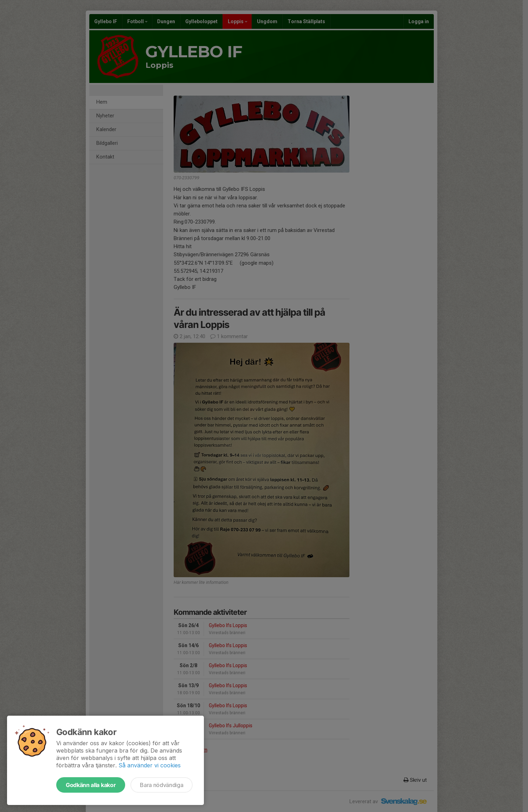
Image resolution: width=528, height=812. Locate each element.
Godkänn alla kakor (91, 785)
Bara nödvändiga (162, 785)
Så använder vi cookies (150, 765)
